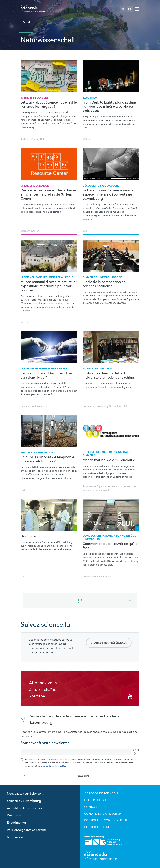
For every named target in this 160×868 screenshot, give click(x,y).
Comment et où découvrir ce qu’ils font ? (110, 546)
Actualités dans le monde (25, 808)
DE (123, 9)
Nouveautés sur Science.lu (26, 794)
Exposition (90, 98)
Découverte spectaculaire (101, 186)
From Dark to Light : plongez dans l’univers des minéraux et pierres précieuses (110, 107)
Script (113, 406)
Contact (91, 807)
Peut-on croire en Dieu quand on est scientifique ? (46, 376)
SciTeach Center (29, 139)
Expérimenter (17, 823)
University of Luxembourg (35, 406)
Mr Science (15, 837)
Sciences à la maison (35, 186)
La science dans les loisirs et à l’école (47, 277)
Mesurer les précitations (38, 453)
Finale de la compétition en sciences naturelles (104, 284)
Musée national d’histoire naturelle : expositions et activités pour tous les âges (49, 286)
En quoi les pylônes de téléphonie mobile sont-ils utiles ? (47, 459)
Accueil (25, 22)
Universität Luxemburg (95, 406)
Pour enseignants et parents (27, 830)
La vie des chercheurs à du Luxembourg (109, 538)
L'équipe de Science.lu (101, 800)
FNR (42, 139)
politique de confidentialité (52, 766)
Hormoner (29, 536)
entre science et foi (44, 369)
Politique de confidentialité (106, 820)
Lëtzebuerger (107, 454)
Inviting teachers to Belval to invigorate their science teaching (108, 376)
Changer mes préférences (109, 643)
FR (130, 9)
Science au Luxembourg (24, 801)
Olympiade (102, 277)
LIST (23, 490)
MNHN (86, 139)
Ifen (119, 406)
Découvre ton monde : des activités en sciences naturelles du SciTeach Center (48, 194)
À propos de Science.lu (102, 794)
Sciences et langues (34, 98)
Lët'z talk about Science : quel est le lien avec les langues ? (49, 105)
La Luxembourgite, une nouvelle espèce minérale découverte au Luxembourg (108, 194)
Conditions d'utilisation (103, 814)
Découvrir (14, 815)
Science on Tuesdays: (97, 369)
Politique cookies (98, 827)
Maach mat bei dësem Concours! (109, 460)
